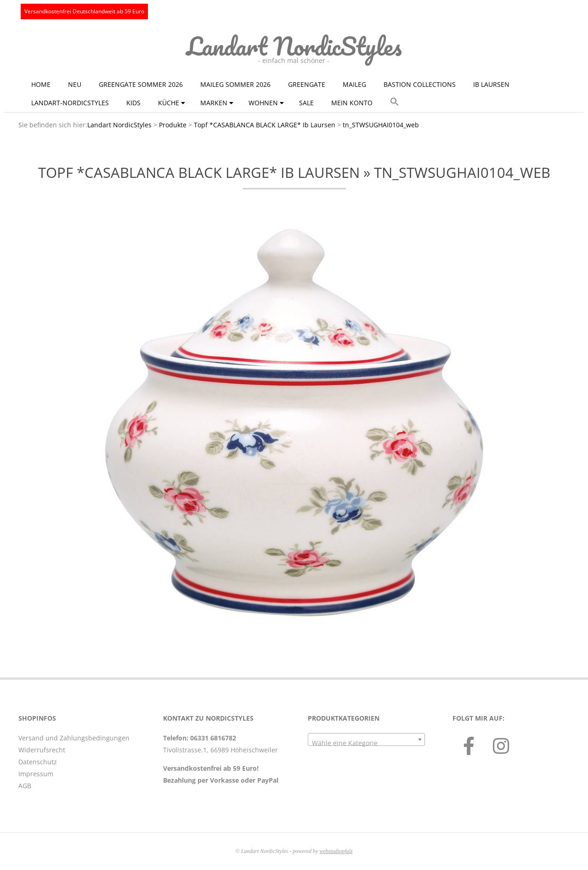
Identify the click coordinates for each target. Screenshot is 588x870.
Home (41, 84)
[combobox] (366, 739)
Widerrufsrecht (42, 750)
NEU (75, 84)
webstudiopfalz (336, 851)
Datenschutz (38, 762)
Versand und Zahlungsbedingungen (74, 738)
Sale (306, 103)
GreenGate (307, 84)
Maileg (354, 84)
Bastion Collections (420, 84)
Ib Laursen (491, 84)
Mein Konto (352, 103)
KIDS (133, 103)
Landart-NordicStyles (70, 103)
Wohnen (263, 103)
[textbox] (366, 743)
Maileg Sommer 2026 (235, 84)
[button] (395, 102)
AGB (25, 786)
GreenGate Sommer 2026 (141, 84)
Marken (214, 103)
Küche (169, 103)
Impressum (36, 774)
